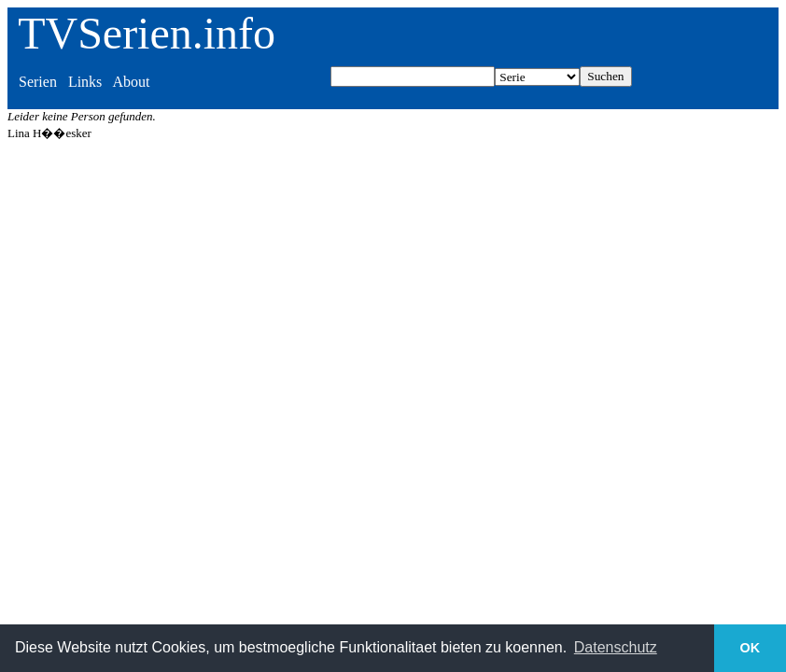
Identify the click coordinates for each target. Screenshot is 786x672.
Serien (38, 82)
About (131, 82)
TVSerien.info (147, 33)
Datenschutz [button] (616, 647)
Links (85, 82)
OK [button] (751, 648)
